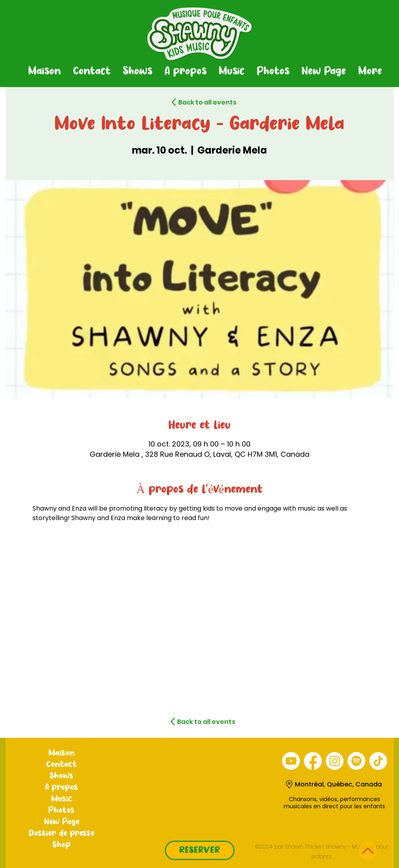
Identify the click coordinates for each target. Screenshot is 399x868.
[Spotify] (356, 761)
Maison (61, 753)
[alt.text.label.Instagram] (335, 761)
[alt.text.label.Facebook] (313, 761)
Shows (61, 776)
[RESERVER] (200, 850)
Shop (61, 845)
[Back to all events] (193, 102)
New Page (62, 822)
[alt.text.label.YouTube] (291, 761)
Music (62, 799)
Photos (61, 811)
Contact (62, 765)
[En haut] (368, 851)
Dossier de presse (61, 834)
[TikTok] (378, 761)
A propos (61, 788)
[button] (137, 72)
